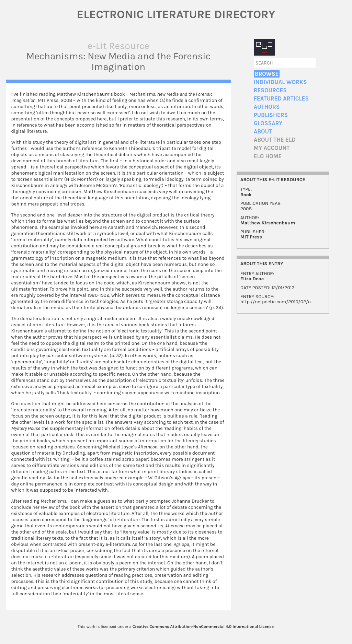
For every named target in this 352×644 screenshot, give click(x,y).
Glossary (268, 123)
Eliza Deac (252, 279)
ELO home (268, 156)
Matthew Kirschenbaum (268, 223)
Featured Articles (281, 99)
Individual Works (280, 82)
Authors (267, 107)
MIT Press (251, 237)
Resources (270, 90)
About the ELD (275, 140)
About (263, 132)
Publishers (271, 115)
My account (272, 148)
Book (246, 195)
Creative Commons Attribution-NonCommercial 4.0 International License (203, 627)
